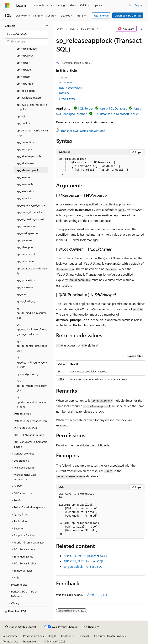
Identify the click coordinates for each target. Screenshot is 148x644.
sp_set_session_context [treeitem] (30, 219)
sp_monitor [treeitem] (24, 123)
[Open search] (130, 5)
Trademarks (30, 641)
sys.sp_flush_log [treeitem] (26, 301)
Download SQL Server (128, 15)
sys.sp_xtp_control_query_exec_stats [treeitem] (32, 362)
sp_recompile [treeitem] (25, 149)
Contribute (67, 636)
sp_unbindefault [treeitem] (26, 254)
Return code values (70, 88)
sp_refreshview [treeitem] (26, 163)
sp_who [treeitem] (21, 294)
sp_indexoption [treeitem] (26, 91)
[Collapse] (47, 26)
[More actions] (142, 29)
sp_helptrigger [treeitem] (25, 84)
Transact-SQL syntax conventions (83, 131)
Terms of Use (11, 641)
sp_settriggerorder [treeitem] (28, 233)
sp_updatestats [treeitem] (26, 280)
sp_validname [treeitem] (25, 287)
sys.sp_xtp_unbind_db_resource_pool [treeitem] (33, 402)
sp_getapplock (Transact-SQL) (83, 566)
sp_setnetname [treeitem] (26, 226)
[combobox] (26, 34)
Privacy (83, 636)
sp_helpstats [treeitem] (24, 69)
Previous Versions (33, 636)
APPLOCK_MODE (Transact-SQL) (85, 556)
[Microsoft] (7, 5)
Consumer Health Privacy (109, 636)
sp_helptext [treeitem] (24, 77)
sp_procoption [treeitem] (25, 142)
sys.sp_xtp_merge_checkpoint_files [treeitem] (32, 386)
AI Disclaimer (11, 636)
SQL (72, 29)
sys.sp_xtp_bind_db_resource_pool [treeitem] (32, 313)
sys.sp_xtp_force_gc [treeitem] (28, 374)
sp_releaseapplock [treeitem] (28, 170)
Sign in (139, 5)
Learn (60, 29)
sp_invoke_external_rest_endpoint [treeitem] (32, 107)
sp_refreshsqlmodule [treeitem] (29, 156)
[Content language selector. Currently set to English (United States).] (21, 627)
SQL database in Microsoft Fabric (116, 114)
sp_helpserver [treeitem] (25, 55)
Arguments (66, 82)
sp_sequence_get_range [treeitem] (31, 205)
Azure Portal (101, 15)
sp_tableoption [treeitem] (26, 247)
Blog (51, 636)
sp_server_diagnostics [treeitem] (30, 212)
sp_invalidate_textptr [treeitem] (29, 98)
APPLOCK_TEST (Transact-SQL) (84, 561)
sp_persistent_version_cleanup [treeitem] (32, 133)
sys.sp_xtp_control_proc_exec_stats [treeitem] (33, 346)
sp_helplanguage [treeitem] (27, 49)
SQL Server (88, 29)
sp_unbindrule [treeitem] (25, 261)
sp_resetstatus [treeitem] (25, 191)
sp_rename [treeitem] (23, 177)
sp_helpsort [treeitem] (24, 63)
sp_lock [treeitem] (21, 116)
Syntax (63, 77)
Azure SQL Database (113, 108)
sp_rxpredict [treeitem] (24, 198)
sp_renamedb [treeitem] (25, 184)
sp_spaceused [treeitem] (25, 240)
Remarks (64, 93)
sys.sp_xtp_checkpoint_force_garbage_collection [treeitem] (32, 329)
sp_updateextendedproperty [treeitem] (32, 271)
